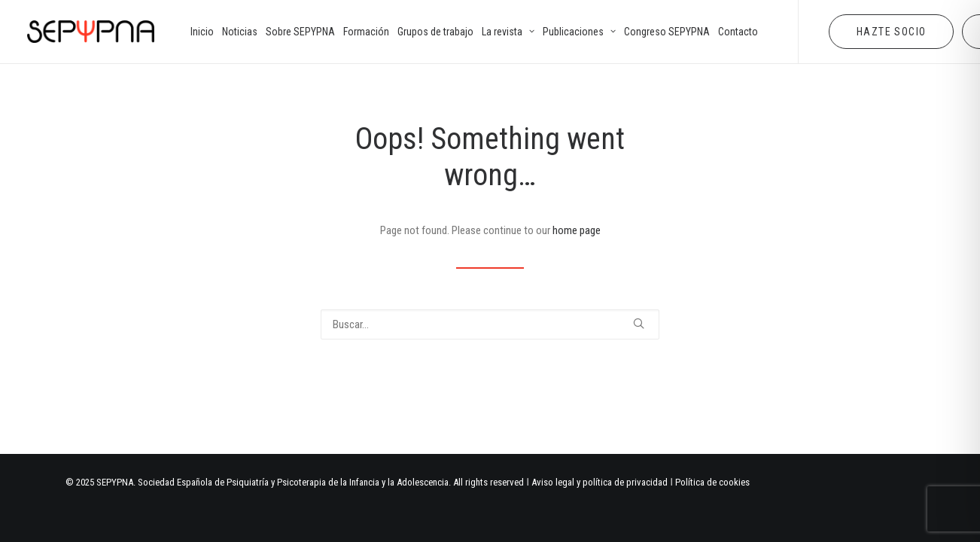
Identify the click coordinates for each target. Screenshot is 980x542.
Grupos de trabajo (435, 32)
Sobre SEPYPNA (300, 32)
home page (577, 230)
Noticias (240, 32)
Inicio (202, 32)
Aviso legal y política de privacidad (600, 482)
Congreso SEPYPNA (667, 32)
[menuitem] (202, 32)
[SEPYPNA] (91, 32)
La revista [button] (508, 32)
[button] (639, 323)
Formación (366, 32)
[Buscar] (490, 324)
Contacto (738, 32)
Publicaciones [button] (579, 32)
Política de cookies (712, 482)
